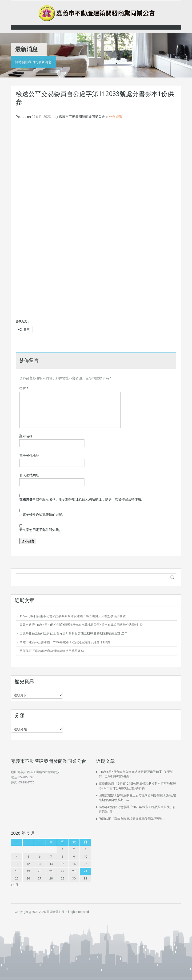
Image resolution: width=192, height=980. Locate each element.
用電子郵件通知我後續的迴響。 (42, 515)
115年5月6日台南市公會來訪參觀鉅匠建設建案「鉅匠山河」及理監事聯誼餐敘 (73, 616)
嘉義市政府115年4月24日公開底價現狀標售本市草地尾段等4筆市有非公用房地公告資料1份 (81, 625)
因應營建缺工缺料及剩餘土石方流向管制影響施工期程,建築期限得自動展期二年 (73, 633)
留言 (24, 389)
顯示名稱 (26, 436)
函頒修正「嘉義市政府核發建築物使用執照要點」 (53, 651)
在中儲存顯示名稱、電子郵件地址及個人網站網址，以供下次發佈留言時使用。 (82, 499)
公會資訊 (116, 117)
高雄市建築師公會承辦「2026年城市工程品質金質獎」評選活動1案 (65, 642)
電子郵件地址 (29, 456)
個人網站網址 (29, 475)
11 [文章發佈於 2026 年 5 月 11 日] (17, 864)
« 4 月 (15, 885)
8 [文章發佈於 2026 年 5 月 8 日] (62, 857)
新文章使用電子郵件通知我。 (41, 530)
